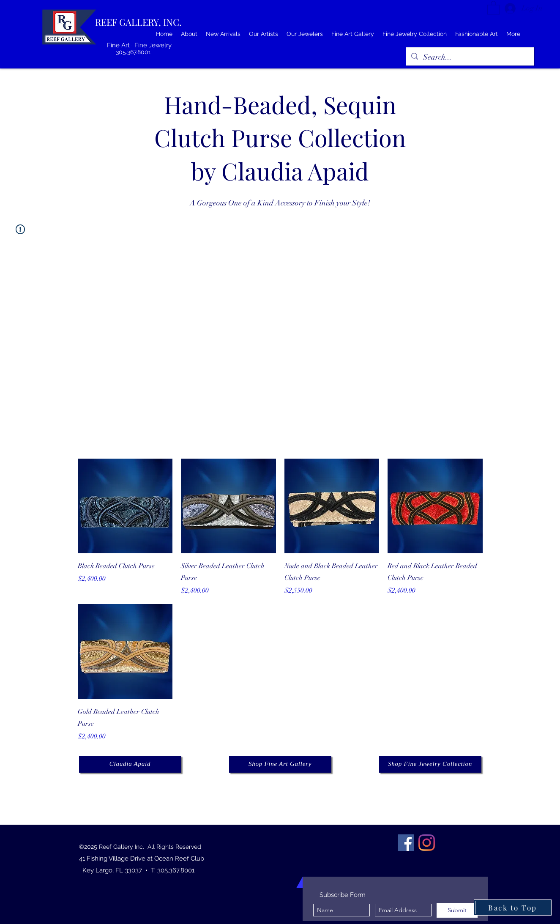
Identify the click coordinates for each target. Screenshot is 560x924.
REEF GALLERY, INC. (138, 22)
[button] (493, 7)
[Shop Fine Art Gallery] (280, 764)
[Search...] (470, 57)
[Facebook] (406, 843)
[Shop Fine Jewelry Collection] (430, 764)
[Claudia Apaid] (130, 764)
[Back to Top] (513, 908)
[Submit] (457, 910)
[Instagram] (427, 843)
